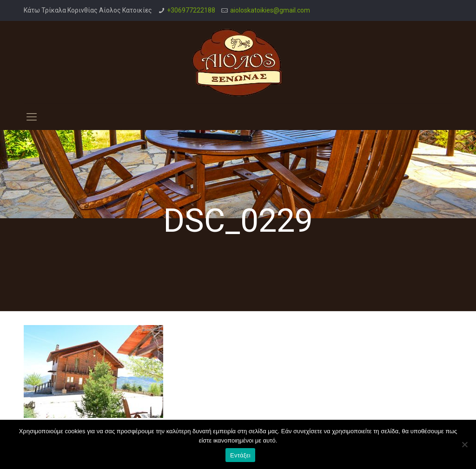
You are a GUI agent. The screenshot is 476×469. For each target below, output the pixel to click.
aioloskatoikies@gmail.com (270, 10)
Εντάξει (240, 455)
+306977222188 (191, 10)
